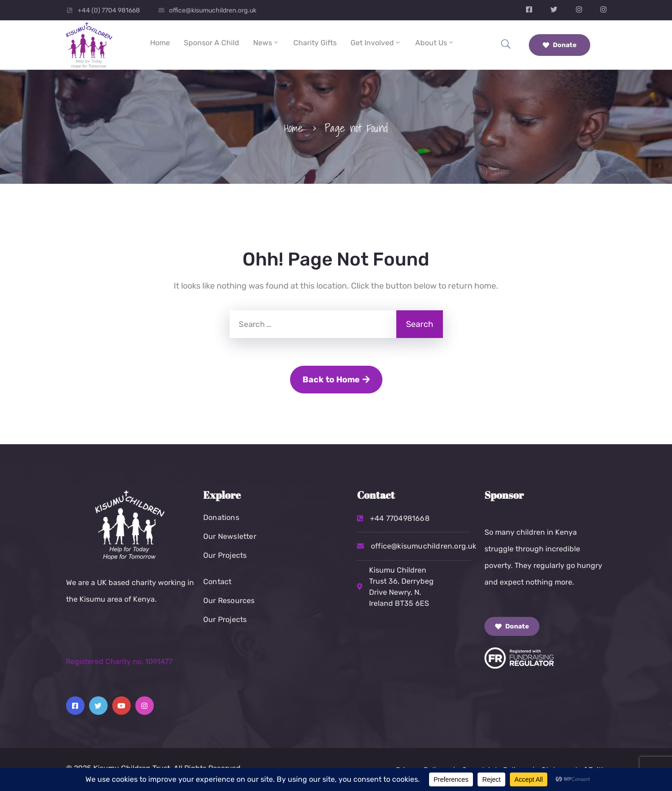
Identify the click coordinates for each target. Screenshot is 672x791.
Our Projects (225, 555)
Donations (221, 517)
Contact (217, 582)
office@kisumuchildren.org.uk (213, 10)
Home (160, 43)
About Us (435, 43)
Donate (560, 45)
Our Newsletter (230, 536)
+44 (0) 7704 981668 (109, 10)
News (266, 43)
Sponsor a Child (212, 43)
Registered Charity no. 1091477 (119, 661)
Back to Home (336, 380)
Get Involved (376, 43)
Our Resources (229, 601)
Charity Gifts (315, 43)
